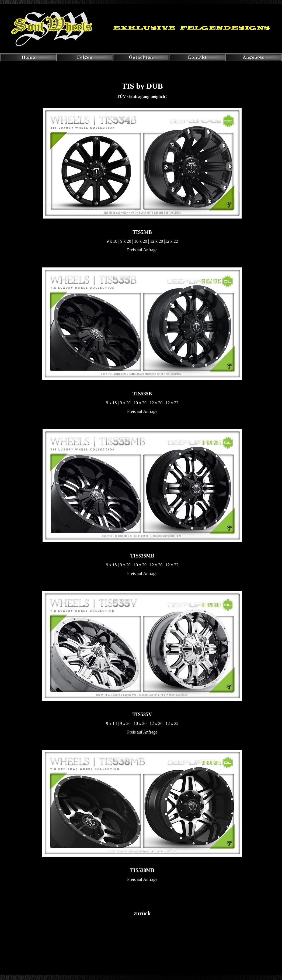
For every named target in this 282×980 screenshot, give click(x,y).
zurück (142, 913)
